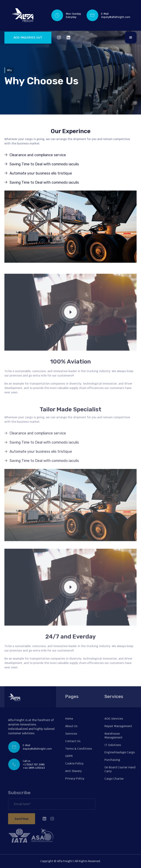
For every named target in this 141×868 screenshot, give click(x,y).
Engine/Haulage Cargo (120, 752)
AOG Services (114, 719)
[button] (131, 38)
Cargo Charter (114, 779)
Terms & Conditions (79, 749)
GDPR (69, 756)
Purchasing (112, 760)
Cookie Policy (74, 763)
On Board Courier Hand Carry (120, 769)
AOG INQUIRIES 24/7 (28, 37)
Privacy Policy (75, 779)
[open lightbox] (70, 320)
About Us (71, 726)
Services (71, 734)
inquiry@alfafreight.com (116, 17)
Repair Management (118, 726)
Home (69, 719)
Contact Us (73, 741)
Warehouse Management (113, 736)
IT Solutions (113, 745)
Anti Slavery (73, 771)
